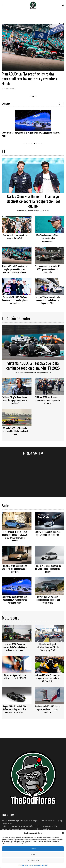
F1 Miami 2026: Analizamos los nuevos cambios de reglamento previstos (48, 400)
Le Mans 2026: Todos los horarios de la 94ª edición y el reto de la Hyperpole (15, 647)
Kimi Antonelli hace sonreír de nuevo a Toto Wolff (15, 237)
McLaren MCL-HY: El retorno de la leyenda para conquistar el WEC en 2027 (48, 678)
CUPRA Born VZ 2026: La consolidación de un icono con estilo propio (48, 600)
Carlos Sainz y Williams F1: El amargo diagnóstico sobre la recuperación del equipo (33, 201)
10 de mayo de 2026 (9, 88)
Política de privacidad (35, 865)
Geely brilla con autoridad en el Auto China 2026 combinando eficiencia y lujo (31, 134)
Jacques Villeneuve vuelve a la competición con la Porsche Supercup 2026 (48, 300)
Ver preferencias (33, 860)
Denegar (33, 854)
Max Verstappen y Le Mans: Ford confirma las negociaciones (48, 238)
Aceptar (33, 849)
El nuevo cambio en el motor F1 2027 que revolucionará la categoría (48, 269)
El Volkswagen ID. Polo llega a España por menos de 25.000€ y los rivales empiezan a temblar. (15, 536)
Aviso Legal (44, 865)
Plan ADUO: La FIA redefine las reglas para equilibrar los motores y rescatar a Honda (30, 79)
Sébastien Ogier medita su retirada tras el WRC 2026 (15, 677)
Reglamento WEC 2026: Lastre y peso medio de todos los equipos (48, 709)
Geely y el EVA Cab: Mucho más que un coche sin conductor (48, 533)
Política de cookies (24, 865)
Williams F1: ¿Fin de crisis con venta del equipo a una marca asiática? (15, 400)
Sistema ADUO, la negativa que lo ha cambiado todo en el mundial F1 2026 (33, 365)
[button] (63, 833)
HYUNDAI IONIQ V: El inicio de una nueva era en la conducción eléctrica (15, 569)
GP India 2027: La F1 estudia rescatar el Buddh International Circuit (15, 431)
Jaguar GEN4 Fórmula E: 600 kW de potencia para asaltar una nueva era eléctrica (15, 709)
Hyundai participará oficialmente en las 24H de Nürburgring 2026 (48, 647)
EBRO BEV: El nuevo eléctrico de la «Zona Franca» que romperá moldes (48, 569)
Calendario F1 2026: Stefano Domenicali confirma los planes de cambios (15, 300)
